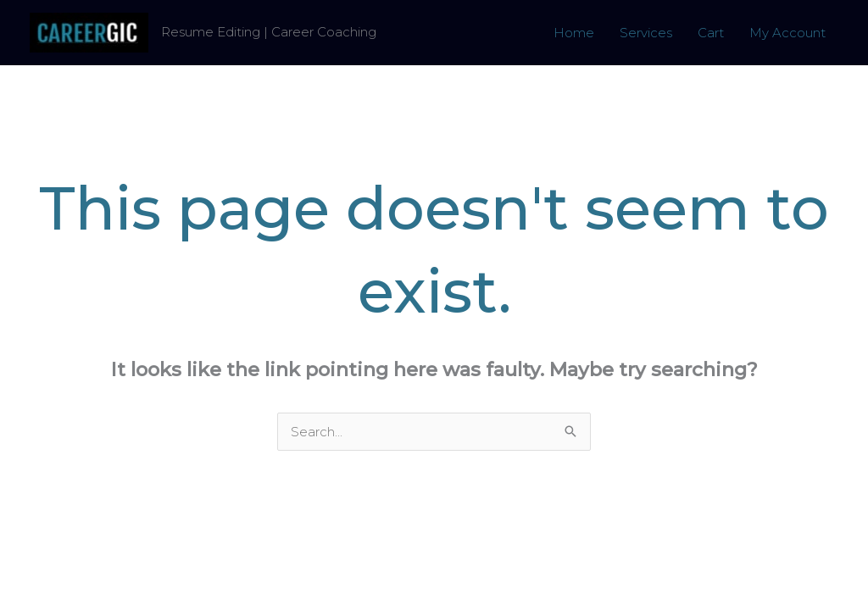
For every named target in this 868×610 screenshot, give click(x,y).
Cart (711, 33)
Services (646, 33)
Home (574, 33)
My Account (787, 33)
